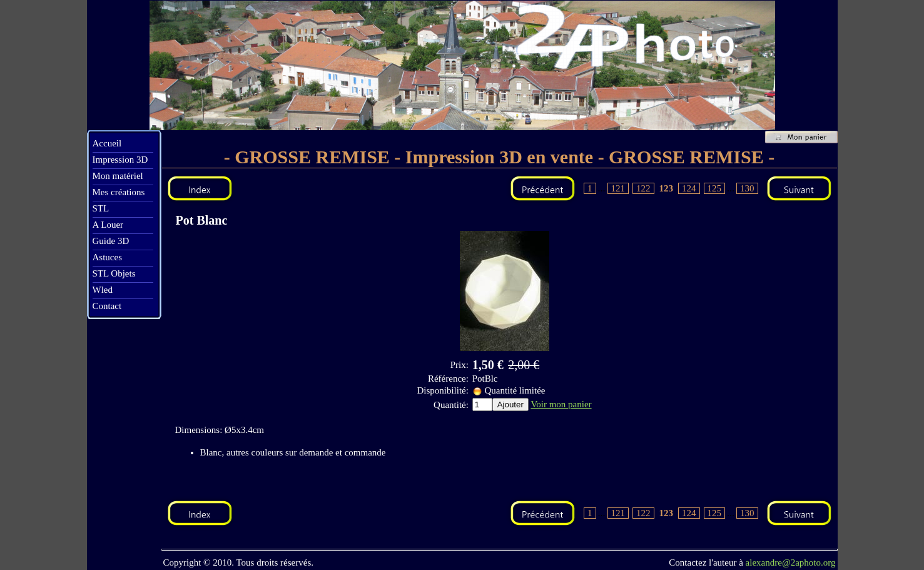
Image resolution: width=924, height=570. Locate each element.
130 (747, 188)
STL (101, 208)
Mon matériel (118, 176)
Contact (107, 306)
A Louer (108, 225)
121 (618, 188)
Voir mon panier (561, 404)
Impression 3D (120, 160)
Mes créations (119, 192)
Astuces (108, 257)
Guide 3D (111, 241)
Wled (103, 290)
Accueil (107, 143)
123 (667, 188)
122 (643, 188)
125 (715, 188)
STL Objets (114, 273)
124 (689, 188)
